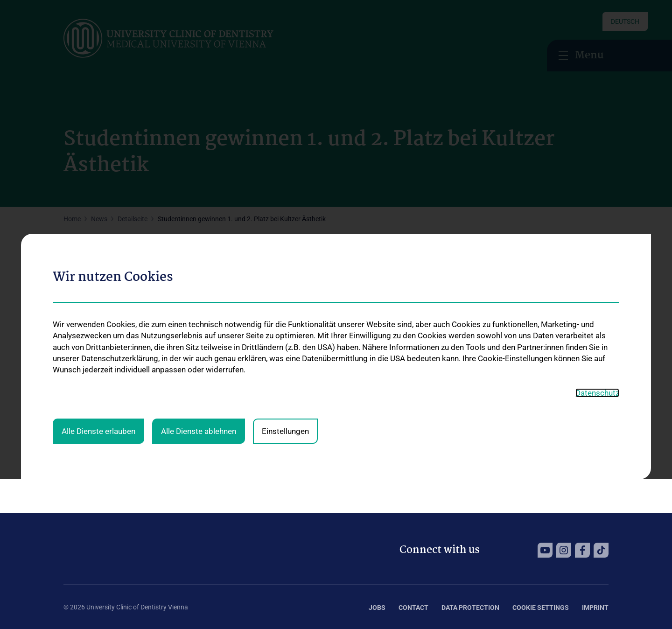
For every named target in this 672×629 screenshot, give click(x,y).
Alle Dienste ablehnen (199, 343)
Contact (413, 608)
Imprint (595, 608)
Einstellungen (285, 343)
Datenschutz (597, 306)
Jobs (377, 608)
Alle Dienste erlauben (98, 343)
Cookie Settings (541, 608)
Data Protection (470, 608)
